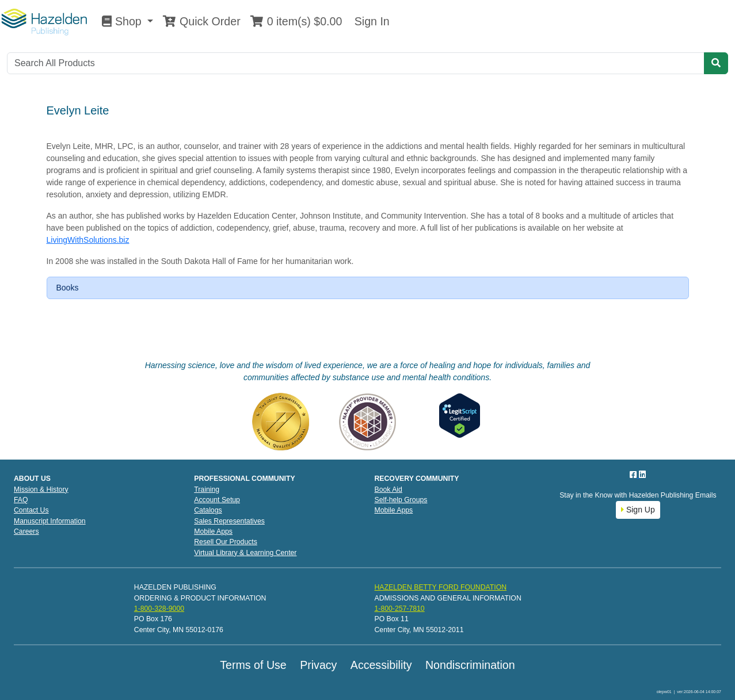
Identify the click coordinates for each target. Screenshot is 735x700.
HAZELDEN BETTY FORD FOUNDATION (440, 587)
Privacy (318, 665)
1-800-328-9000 (159, 609)
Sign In (370, 21)
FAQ (21, 500)
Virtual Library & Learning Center (245, 553)
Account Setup (217, 500)
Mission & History (41, 489)
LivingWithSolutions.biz (88, 240)
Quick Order (201, 21)
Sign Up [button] (638, 510)
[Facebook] (634, 475)
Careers (26, 531)
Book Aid (389, 489)
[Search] (356, 63)
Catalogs (208, 510)
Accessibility (381, 665)
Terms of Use (253, 665)
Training (207, 489)
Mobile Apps (213, 531)
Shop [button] (123, 21)
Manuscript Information (50, 521)
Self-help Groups (401, 500)
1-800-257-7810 (399, 609)
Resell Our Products (226, 542)
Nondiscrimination (470, 665)
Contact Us (31, 510)
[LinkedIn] (642, 475)
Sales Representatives (229, 521)
